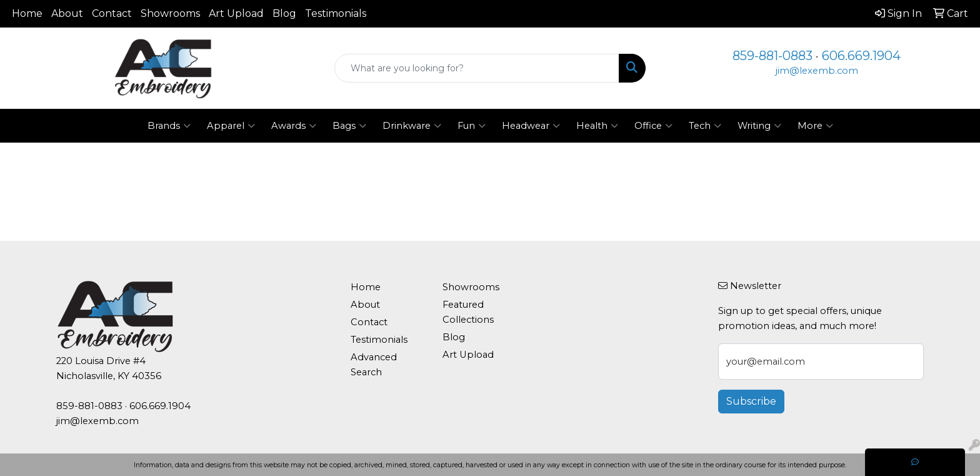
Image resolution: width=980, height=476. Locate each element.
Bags (349, 126)
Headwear (531, 126)
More (815, 126)
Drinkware (412, 126)
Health (597, 126)
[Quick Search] (477, 68)
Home (27, 13)
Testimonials (336, 13)
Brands (169, 126)
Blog (284, 13)
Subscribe (751, 401)
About (67, 13)
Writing (759, 126)
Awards (294, 126)
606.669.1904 (861, 56)
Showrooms (170, 13)
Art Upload (236, 13)
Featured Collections (468, 312)
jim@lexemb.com (817, 71)
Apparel (231, 126)
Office (653, 126)
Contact (112, 13)
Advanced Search (374, 365)
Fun (472, 126)
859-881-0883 (772, 56)
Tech (705, 126)
